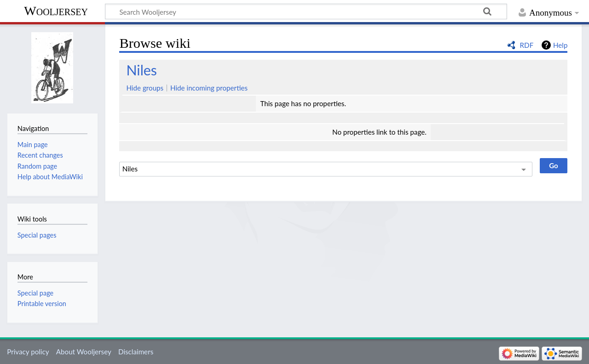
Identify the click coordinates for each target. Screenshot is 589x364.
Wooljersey (56, 11)
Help (560, 45)
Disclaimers (136, 352)
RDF (527, 45)
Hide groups (145, 88)
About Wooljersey (84, 352)
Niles (141, 70)
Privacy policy (28, 352)
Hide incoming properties (209, 88)
